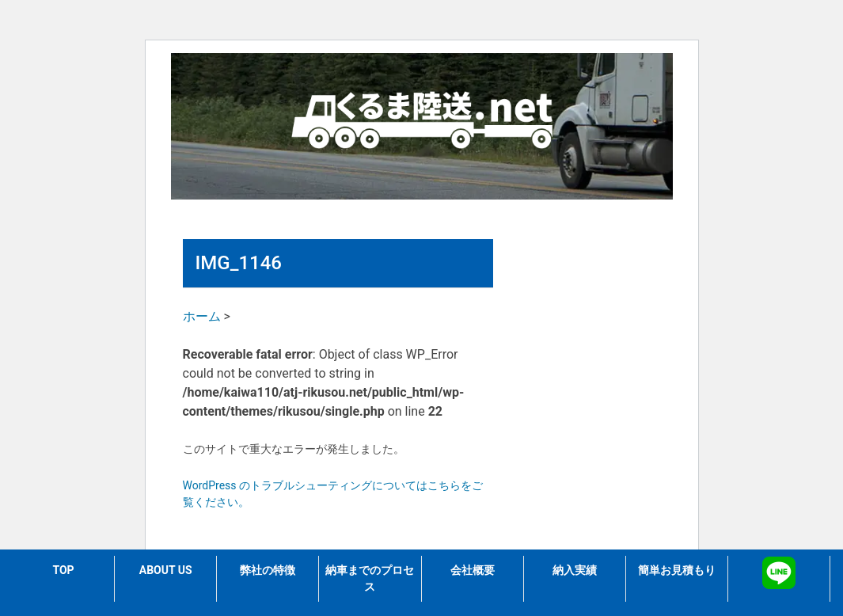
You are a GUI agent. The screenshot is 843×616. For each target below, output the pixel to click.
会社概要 (473, 570)
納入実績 (575, 570)
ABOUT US (166, 570)
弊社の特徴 (268, 570)
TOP (63, 570)
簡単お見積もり (677, 570)
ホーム (202, 316)
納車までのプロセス (370, 578)
